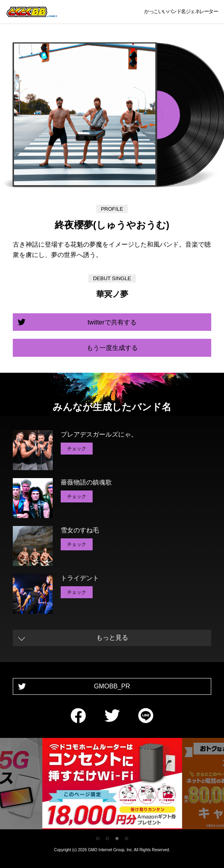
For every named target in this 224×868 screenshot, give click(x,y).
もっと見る (112, 638)
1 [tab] (98, 838)
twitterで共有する (112, 322)
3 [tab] (117, 838)
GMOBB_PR (112, 686)
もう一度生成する (112, 348)
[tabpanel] (112, 785)
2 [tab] (107, 838)
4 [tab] (127, 838)
